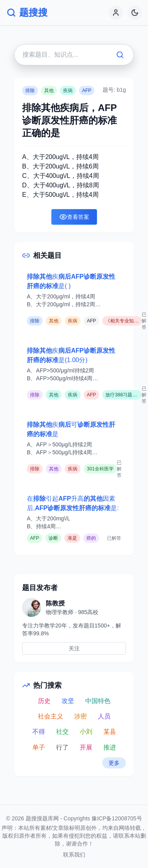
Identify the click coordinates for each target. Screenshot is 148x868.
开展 (86, 747)
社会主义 (51, 716)
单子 (39, 747)
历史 (44, 701)
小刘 (86, 732)
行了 (62, 747)
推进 (110, 747)
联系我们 (74, 855)
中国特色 (98, 701)
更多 (114, 763)
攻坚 (68, 701)
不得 (39, 732)
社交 (62, 732)
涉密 (81, 716)
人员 (104, 716)
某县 (110, 732)
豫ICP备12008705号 (117, 818)
